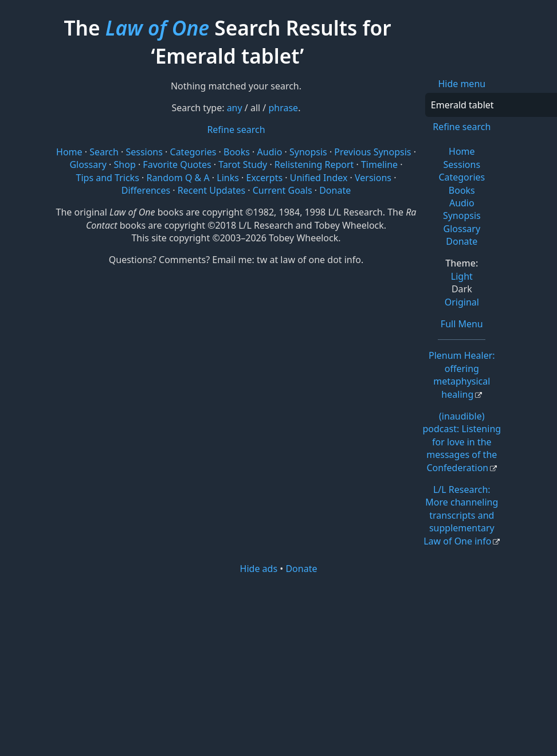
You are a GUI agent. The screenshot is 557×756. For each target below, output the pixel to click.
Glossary (462, 229)
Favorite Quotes (177, 164)
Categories (462, 177)
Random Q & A (178, 178)
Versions (373, 178)
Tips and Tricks (108, 178)
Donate (462, 241)
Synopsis (462, 216)
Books (462, 190)
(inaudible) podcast (462, 442)
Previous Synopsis (372, 152)
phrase (283, 108)
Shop (125, 164)
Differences (146, 190)
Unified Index (319, 178)
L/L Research (461, 515)
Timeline (379, 164)
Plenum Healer (462, 375)
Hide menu (462, 84)
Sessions (462, 164)
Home (462, 151)
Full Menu (462, 324)
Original (462, 302)
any (235, 108)
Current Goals (283, 190)
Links (228, 178)
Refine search (462, 127)
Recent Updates (211, 190)
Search (104, 152)
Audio (462, 203)
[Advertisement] (285, 664)
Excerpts (264, 178)
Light (462, 276)
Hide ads (259, 569)
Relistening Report (314, 164)
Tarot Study (243, 164)
